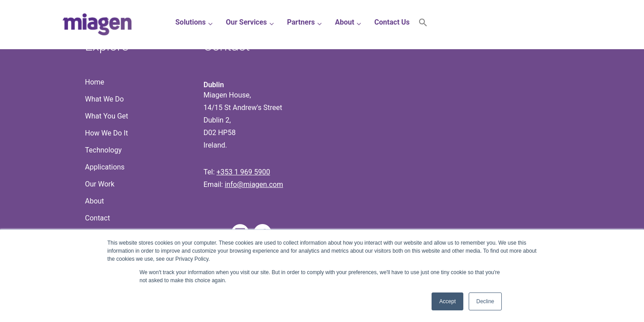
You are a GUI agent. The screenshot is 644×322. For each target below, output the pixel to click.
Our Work (100, 184)
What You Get (107, 116)
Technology (103, 150)
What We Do (104, 99)
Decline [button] (485, 301)
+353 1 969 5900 (243, 172)
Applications (105, 167)
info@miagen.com (254, 184)
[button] (423, 24)
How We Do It (106, 133)
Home (95, 82)
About (95, 201)
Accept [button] (447, 301)
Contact (97, 218)
